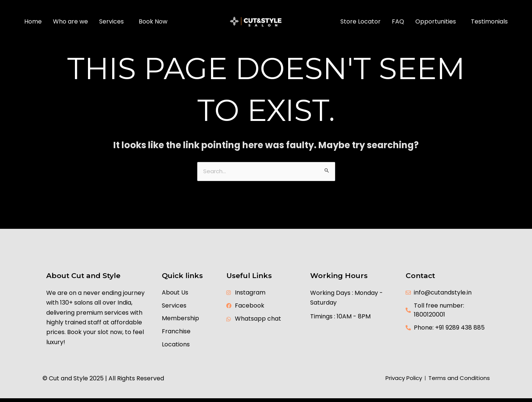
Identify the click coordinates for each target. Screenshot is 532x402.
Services (111, 21)
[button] (113, 22)
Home (33, 21)
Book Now (153, 21)
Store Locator (361, 21)
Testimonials (489, 21)
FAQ (398, 21)
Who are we (70, 21)
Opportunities (436, 21)
